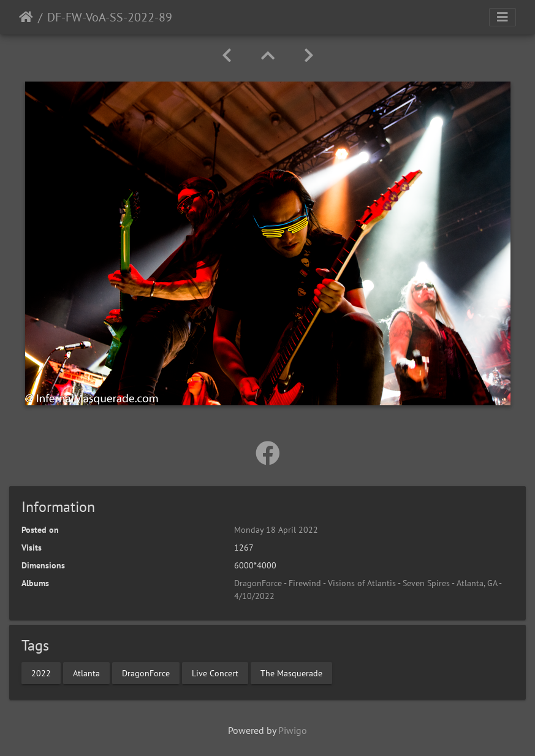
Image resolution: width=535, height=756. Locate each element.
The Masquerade (291, 673)
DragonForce (146, 673)
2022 (41, 673)
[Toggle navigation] (503, 17)
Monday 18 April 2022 (276, 530)
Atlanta (86, 673)
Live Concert (215, 673)
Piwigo (293, 730)
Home (26, 17)
